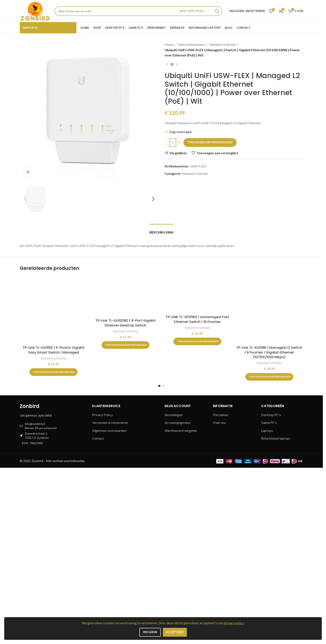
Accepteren (175, 632)
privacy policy (237, 623)
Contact (98, 615)
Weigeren (149, 632)
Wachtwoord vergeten (181, 607)
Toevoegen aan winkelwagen (210, 134)
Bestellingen (174, 591)
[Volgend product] (177, 65)
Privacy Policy (103, 591)
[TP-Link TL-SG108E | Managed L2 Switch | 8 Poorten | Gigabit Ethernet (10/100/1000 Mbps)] (269, 486)
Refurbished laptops (276, 615)
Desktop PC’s (271, 591)
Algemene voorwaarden (110, 607)
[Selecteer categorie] (194, 11)
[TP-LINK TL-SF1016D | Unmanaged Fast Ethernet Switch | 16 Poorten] (197, 471)
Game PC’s (270, 599)
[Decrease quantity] (167, 134)
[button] (25, 375)
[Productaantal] (173, 134)
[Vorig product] (167, 65)
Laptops (267, 607)
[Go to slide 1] (159, 562)
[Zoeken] (138, 11)
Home (169, 44)
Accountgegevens (178, 599)
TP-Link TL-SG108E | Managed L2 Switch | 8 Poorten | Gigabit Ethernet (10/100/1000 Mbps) (269, 529)
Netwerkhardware (191, 44)
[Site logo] (35, 11)
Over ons (220, 599)
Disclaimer (221, 591)
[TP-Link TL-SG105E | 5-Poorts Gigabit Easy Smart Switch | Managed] (54, 486)
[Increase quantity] (179, 134)
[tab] (161, 407)
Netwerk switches (221, 44)
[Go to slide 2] (164, 562)
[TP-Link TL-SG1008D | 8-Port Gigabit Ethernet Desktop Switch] (126, 473)
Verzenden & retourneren (111, 599)
